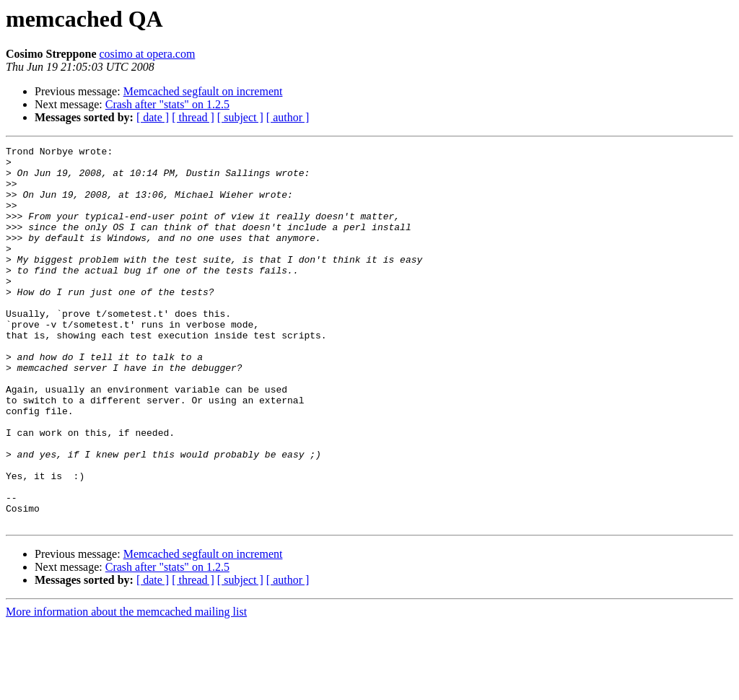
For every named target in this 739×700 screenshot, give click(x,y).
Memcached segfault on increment (203, 91)
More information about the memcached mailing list (126, 687)
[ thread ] (193, 117)
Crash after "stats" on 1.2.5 (167, 104)
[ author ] (288, 117)
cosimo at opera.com (148, 54)
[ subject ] (240, 117)
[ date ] (153, 117)
